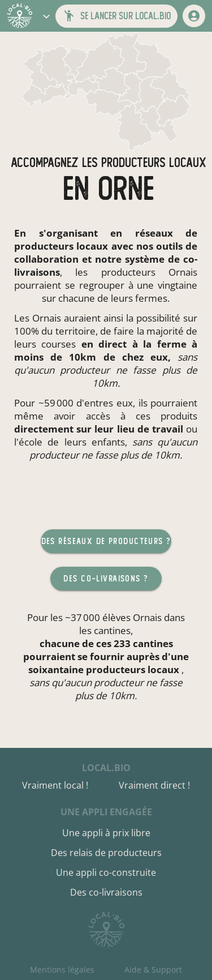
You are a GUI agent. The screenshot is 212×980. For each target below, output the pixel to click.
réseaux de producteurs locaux (106, 239)
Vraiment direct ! (154, 785)
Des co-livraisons (106, 892)
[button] (46, 16)
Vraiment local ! (55, 785)
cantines (112, 630)
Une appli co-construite (106, 872)
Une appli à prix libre (106, 833)
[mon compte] (194, 16)
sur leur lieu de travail (130, 429)
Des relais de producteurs (106, 853)
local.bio (106, 768)
